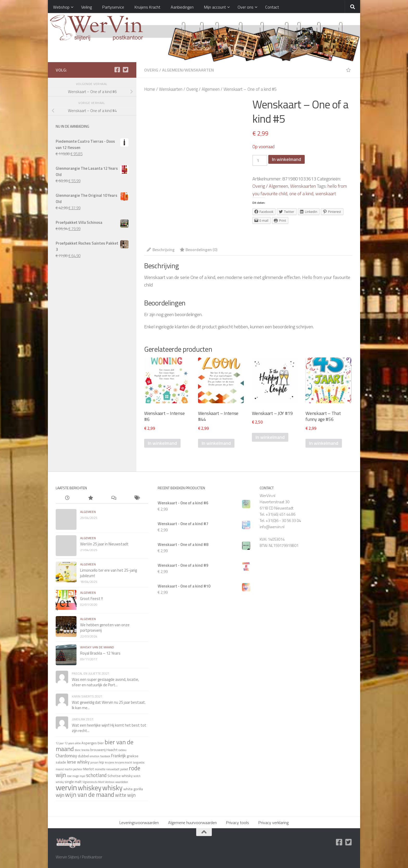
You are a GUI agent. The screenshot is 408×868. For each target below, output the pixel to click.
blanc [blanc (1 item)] (78, 750)
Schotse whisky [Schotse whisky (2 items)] (120, 776)
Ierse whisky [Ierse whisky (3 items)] (78, 762)
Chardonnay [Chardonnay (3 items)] (66, 756)
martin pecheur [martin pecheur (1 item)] (74, 769)
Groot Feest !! (91, 599)
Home (150, 89)
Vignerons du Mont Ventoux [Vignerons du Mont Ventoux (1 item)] (98, 782)
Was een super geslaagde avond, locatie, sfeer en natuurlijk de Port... (105, 682)
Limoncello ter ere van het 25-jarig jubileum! (109, 573)
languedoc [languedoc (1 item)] (139, 762)
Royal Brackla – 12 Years (100, 653)
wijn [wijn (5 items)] (60, 795)
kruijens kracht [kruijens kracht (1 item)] (124, 762)
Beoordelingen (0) (199, 250)
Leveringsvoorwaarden (139, 823)
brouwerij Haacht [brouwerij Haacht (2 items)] (104, 750)
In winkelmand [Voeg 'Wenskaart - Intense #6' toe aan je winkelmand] (162, 443)
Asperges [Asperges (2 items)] (89, 743)
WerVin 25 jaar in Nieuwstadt (104, 544)
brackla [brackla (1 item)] (85, 750)
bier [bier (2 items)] (101, 743)
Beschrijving (161, 250)
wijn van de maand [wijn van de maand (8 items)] (90, 794)
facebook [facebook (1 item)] (105, 756)
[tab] (161, 251)
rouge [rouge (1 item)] (76, 776)
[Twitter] (125, 70)
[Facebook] (117, 70)
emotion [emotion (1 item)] (95, 756)
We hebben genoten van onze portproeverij (105, 628)
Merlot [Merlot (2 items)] (89, 769)
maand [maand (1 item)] (60, 769)
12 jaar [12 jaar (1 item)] (60, 743)
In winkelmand (286, 159)
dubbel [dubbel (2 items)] (83, 756)
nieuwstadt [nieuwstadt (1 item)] (113, 769)
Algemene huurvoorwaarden (192, 823)
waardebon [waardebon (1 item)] (122, 782)
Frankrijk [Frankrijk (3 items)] (118, 756)
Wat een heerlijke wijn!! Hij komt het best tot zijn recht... (109, 728)
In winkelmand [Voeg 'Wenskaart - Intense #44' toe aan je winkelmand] (216, 443)
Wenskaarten (199, 70)
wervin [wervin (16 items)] (66, 787)
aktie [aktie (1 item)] (78, 743)
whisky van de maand (97, 647)
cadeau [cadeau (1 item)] (122, 750)
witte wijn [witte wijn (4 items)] (125, 795)
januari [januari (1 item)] (94, 762)
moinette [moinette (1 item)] (100, 769)
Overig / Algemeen (163, 70)
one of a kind (301, 194)
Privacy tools (238, 823)
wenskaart (326, 194)
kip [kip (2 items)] (102, 762)
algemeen (88, 512)
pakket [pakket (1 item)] (124, 769)
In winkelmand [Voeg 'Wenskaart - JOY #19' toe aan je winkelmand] (270, 437)
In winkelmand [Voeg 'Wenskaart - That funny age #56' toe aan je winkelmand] (324, 443)
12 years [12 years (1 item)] (69, 743)
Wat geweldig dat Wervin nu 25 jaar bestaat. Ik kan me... (109, 705)
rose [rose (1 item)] (69, 776)
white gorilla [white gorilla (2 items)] (133, 789)
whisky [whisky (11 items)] (112, 788)
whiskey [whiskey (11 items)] (90, 788)
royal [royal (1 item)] (82, 776)
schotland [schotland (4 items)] (96, 775)
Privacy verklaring (273, 823)
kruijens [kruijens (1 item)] (110, 762)
